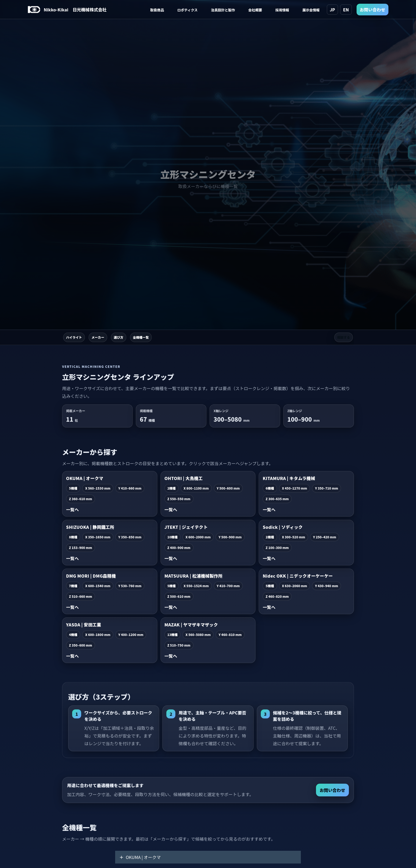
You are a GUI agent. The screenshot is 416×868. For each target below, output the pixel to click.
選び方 (119, 337)
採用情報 (282, 10)
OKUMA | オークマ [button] (140, 857)
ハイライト (74, 337)
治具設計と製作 (223, 10)
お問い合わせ (372, 10)
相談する (344, 337)
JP (332, 10)
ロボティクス (187, 10)
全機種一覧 (141, 337)
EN (346, 10)
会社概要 (255, 10)
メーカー (98, 337)
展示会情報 (311, 10)
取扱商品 (157, 10)
